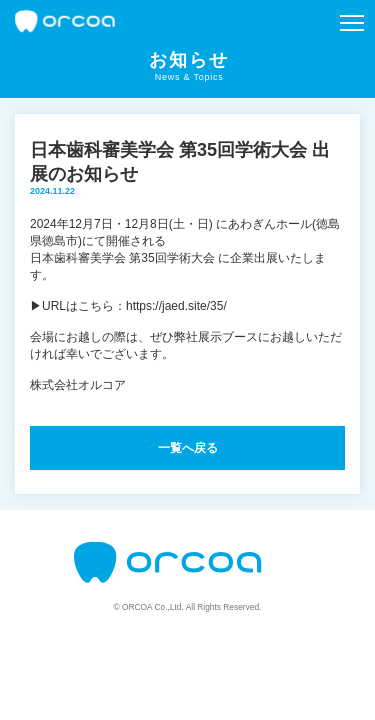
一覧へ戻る (188, 448)
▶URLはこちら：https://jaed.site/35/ (128, 306)
